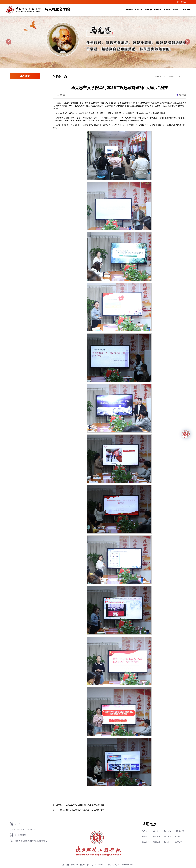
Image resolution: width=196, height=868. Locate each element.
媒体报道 (168, 836)
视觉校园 (157, 836)
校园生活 (157, 842)
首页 (121, 10)
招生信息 (146, 842)
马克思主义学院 (57, 9)
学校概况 (168, 831)
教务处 (145, 831)
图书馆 (167, 842)
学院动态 (139, 10)
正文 (179, 77)
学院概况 (129, 10)
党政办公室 (180, 831)
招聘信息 (146, 836)
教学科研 (186, 10)
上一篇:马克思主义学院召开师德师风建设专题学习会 (78, 805)
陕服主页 (182, 2)
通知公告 (148, 10)
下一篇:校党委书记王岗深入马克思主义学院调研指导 (78, 810)
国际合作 (179, 842)
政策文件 (177, 10)
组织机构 (179, 836)
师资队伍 (158, 10)
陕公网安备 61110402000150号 (121, 865)
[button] (9, 42)
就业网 (156, 831)
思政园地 (167, 10)
